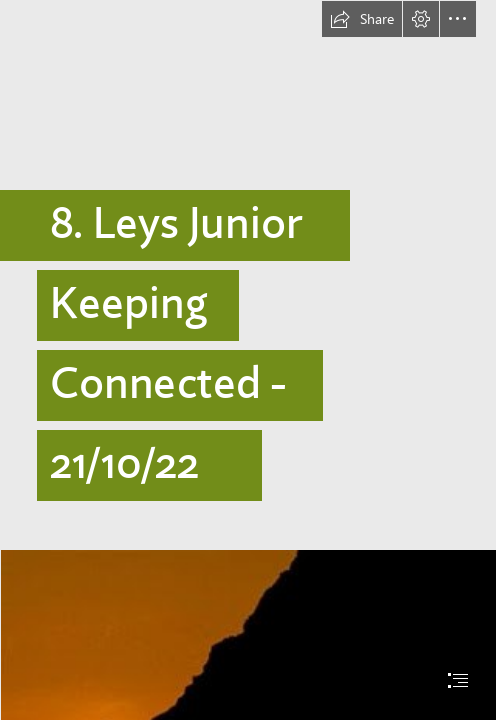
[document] (248, 360)
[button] (362, 19)
